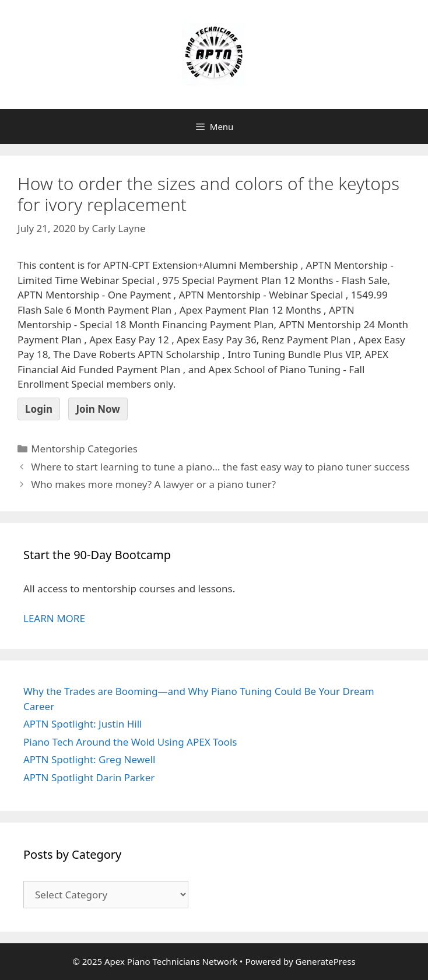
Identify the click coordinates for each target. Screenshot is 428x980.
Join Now (98, 409)
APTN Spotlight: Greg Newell (89, 759)
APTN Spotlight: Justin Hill (83, 724)
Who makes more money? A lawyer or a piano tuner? (153, 484)
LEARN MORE (54, 618)
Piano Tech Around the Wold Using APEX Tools (130, 742)
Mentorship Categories (84, 449)
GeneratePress (325, 961)
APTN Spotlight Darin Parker (89, 777)
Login (39, 409)
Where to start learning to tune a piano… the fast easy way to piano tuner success (220, 467)
